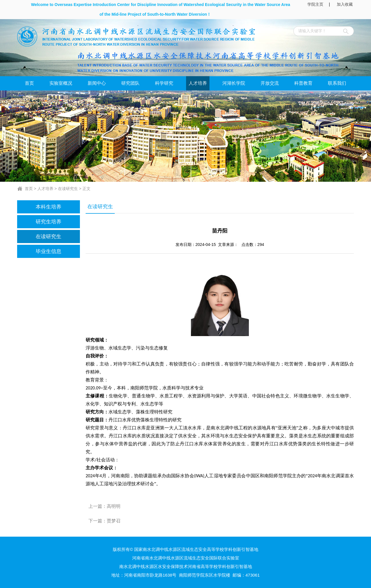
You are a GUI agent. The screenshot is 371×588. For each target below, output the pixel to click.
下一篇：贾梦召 (104, 521)
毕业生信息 (49, 251)
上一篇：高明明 (104, 506)
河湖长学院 (234, 83)
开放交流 (270, 83)
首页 (29, 83)
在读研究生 (68, 189)
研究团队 (130, 83)
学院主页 (315, 4)
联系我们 (337, 83)
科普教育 (303, 83)
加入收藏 (345, 4)
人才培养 (198, 83)
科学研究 (164, 83)
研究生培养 (49, 222)
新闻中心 (97, 83)
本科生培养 (49, 207)
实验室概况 (61, 83)
